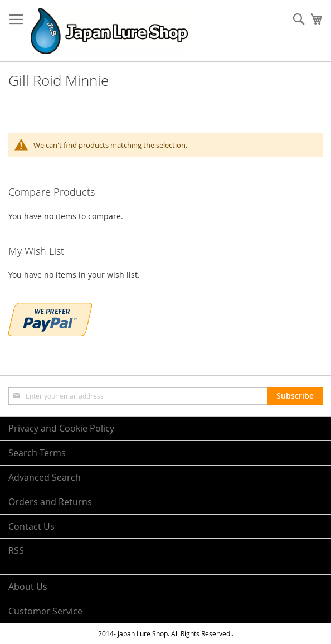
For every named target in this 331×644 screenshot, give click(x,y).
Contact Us (31, 526)
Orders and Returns (50, 502)
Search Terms (37, 453)
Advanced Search (45, 477)
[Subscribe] (295, 396)
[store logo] (109, 31)
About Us (28, 587)
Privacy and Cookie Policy (61, 428)
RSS (16, 550)
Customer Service (45, 611)
